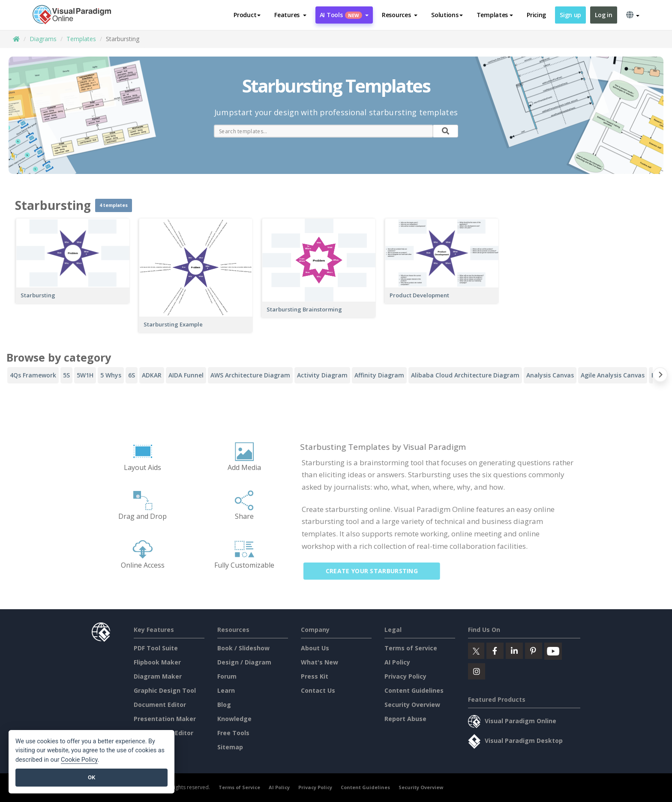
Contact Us (318, 690)
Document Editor (160, 705)
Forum (227, 676)
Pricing (536, 15)
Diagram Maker (158, 676)
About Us (315, 648)
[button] (290, 15)
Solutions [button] (447, 15)
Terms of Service (411, 648)
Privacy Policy (405, 676)
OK (91, 777)
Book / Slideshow (243, 648)
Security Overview (412, 705)
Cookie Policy (79, 760)
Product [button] (247, 15)
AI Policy (397, 662)
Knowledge (234, 719)
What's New (319, 662)
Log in (603, 15)
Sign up (570, 15)
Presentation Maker (165, 719)
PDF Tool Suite (156, 648)
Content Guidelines (414, 690)
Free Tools (233, 733)
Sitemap (230, 747)
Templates (81, 39)
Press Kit (315, 676)
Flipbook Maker (157, 662)
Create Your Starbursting (376, 571)
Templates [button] (495, 15)
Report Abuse (405, 719)
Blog (224, 705)
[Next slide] (660, 376)
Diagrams (43, 39)
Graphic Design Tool (165, 690)
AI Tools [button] (344, 15)
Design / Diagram (244, 662)
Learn (226, 690)
